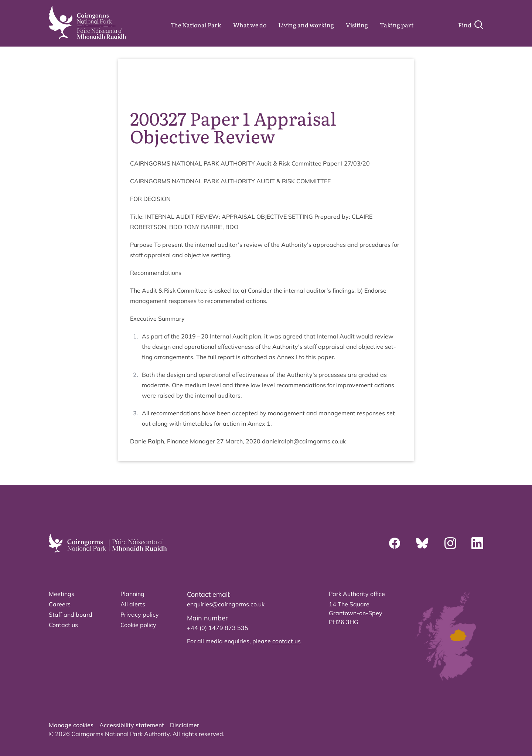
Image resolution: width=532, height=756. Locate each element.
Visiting (357, 25)
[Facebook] (395, 543)
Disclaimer (185, 725)
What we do (250, 25)
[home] (87, 23)
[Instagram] (450, 543)
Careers (60, 604)
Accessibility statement (132, 725)
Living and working (306, 25)
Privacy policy (140, 614)
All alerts (133, 604)
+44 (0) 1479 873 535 (218, 628)
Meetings (62, 594)
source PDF (379, 81)
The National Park (196, 25)
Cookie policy (138, 625)
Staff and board (71, 614)
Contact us (63, 625)
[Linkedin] (477, 543)
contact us (287, 641)
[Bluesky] (422, 543)
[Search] (471, 25)
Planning (132, 594)
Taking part (397, 25)
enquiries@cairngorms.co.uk (226, 604)
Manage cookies (71, 725)
